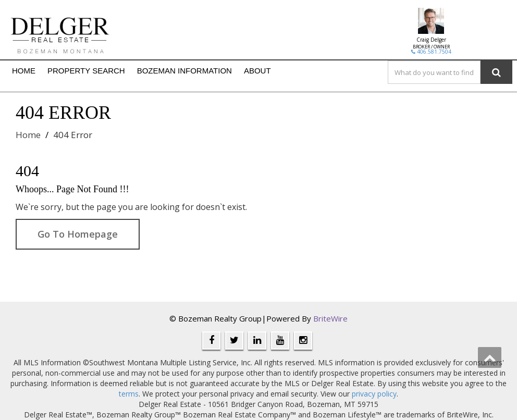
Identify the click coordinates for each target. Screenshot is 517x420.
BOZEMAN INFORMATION (184, 71)
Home (28, 135)
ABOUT (257, 71)
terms (129, 394)
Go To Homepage (78, 234)
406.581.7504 (431, 52)
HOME (24, 71)
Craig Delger (431, 40)
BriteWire (330, 318)
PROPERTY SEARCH (86, 71)
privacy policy (374, 394)
